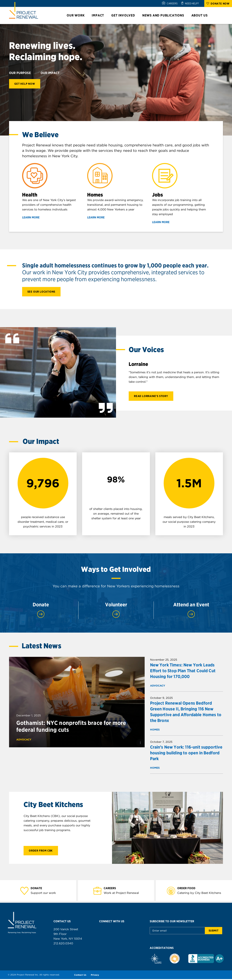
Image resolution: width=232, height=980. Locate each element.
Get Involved (125, 15)
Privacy (95, 976)
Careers (112, 889)
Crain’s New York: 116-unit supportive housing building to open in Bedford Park (186, 754)
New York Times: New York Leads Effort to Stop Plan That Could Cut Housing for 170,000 (183, 672)
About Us (201, 15)
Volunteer (116, 611)
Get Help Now (25, 84)
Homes (155, 730)
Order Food (188, 889)
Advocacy (24, 740)
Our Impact (53, 73)
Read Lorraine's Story (151, 397)
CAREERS (172, 3)
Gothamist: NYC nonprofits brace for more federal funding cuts (71, 727)
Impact (100, 15)
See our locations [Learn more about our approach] (41, 292)
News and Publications (165, 15)
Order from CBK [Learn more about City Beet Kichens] (41, 852)
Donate (41, 611)
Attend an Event (191, 611)
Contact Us (80, 976)
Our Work (77, 15)
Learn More (33, 217)
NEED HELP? (192, 3)
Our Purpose (23, 73)
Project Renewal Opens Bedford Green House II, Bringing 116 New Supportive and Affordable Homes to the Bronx (186, 713)
